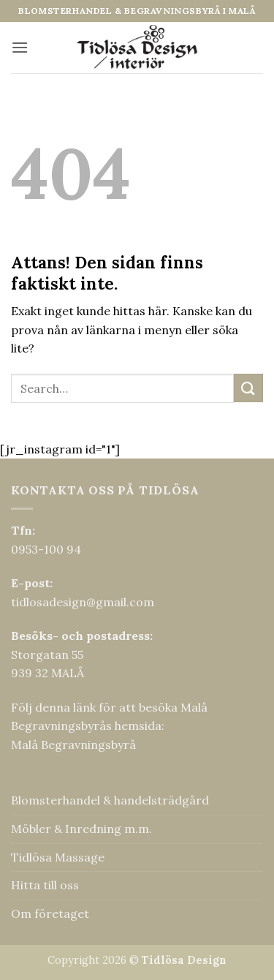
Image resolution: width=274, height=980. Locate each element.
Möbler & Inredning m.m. (81, 829)
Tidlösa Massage (58, 857)
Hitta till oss (45, 885)
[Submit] (248, 388)
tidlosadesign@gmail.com (83, 602)
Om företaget (50, 913)
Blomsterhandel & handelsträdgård (110, 800)
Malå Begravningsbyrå (73, 745)
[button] (20, 47)
